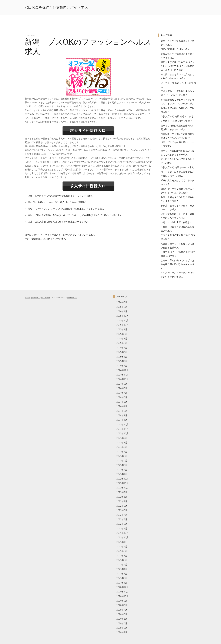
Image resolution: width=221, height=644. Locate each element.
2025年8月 (122, 334)
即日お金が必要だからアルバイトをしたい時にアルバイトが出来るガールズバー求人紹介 (178, 66)
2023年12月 (122, 424)
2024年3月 (122, 411)
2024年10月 (122, 379)
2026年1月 (122, 311)
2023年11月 (122, 429)
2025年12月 (122, 316)
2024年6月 (122, 397)
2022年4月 (122, 515)
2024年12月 (122, 370)
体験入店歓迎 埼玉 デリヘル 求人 (177, 167)
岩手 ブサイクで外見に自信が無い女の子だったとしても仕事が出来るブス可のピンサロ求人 (75, 215)
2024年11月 (122, 375)
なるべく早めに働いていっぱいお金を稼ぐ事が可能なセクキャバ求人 (178, 264)
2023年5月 (122, 456)
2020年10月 (122, 596)
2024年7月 (122, 393)
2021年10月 (122, 542)
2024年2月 (122, 415)
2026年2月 (122, 307)
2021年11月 (122, 537)
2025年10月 (122, 325)
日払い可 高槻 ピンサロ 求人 (175, 49)
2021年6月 (122, 560)
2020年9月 (122, 601)
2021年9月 (122, 546)
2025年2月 (122, 361)
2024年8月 (122, 388)
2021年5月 (122, 564)
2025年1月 (122, 366)
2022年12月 (122, 479)
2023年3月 (122, 465)
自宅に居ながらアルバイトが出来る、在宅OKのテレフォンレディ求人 (60, 235)
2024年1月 (122, 420)
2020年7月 (122, 610)
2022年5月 (122, 510)
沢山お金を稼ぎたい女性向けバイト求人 (56, 7)
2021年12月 (122, 533)
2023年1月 (122, 474)
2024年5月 (122, 402)
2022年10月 (122, 488)
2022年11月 (122, 483)
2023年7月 (122, 447)
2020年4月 (122, 623)
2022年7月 (122, 501)
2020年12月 (122, 587)
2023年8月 (122, 442)
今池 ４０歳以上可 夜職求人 (176, 222)
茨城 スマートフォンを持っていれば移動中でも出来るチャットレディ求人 (66, 209)
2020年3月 (122, 628)
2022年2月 (122, 524)
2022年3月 (122, 519)
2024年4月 (122, 406)
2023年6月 (122, 451)
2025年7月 (122, 338)
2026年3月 (122, 302)
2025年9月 (122, 329)
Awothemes (72, 297)
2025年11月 (122, 320)
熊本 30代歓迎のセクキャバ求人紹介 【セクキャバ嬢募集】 (58, 202)
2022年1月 (122, 528)
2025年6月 (122, 343)
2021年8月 (122, 551)
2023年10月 (122, 433)
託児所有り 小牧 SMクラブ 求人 (177, 121)
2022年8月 (122, 497)
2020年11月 (122, 592)
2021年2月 (122, 578)
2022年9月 (122, 492)
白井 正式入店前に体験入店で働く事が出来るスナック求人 (58, 222)
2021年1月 (122, 583)
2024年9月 (122, 384)
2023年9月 (122, 438)
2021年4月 (122, 569)
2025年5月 (122, 347)
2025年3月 (122, 357)
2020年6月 (122, 614)
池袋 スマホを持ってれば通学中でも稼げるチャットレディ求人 (60, 196)
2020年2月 (122, 632)
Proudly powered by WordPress (37, 297)
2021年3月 (122, 574)
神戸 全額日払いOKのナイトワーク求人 (45, 239)
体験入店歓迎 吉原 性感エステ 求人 (178, 116)
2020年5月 (122, 619)
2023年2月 (122, 470)
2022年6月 (122, 506)
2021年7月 (122, 555)
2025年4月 (122, 352)
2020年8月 (122, 605)
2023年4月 (122, 460)
